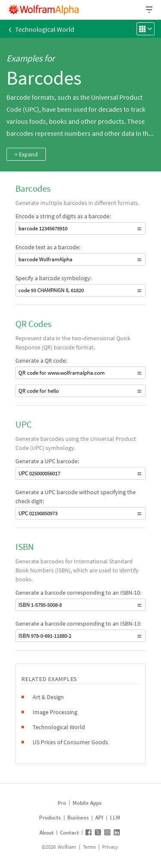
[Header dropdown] (150, 10)
